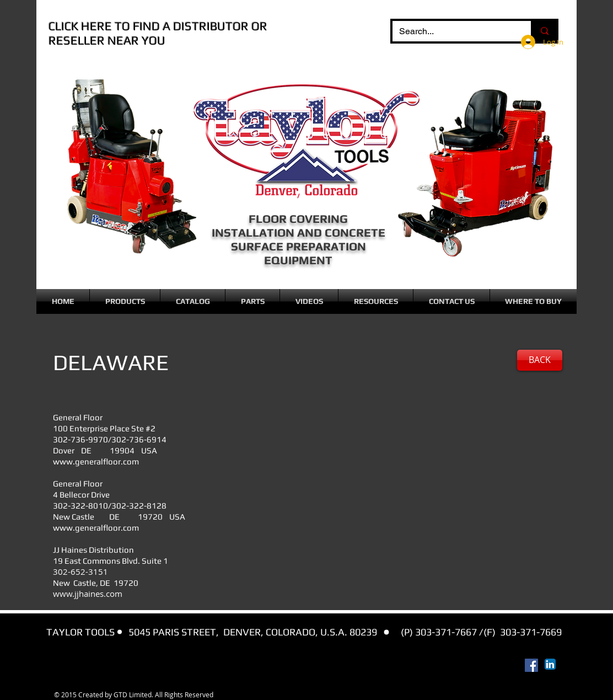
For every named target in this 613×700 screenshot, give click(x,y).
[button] (125, 301)
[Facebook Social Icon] (531, 665)
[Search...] (453, 31)
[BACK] (540, 360)
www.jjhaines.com (88, 594)
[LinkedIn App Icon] (550, 664)
